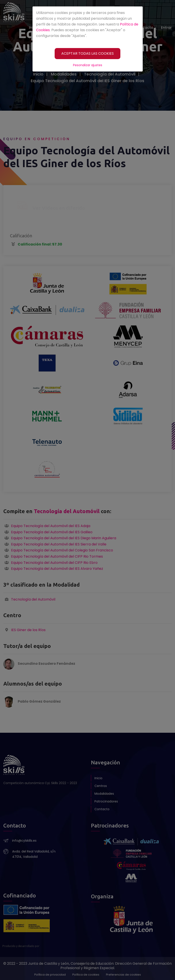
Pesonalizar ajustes (88, 65)
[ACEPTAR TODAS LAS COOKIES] (87, 54)
